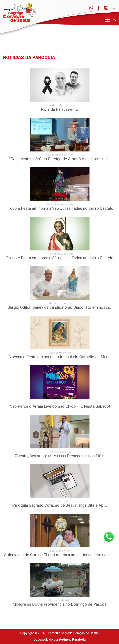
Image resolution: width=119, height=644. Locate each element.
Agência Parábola (72, 640)
